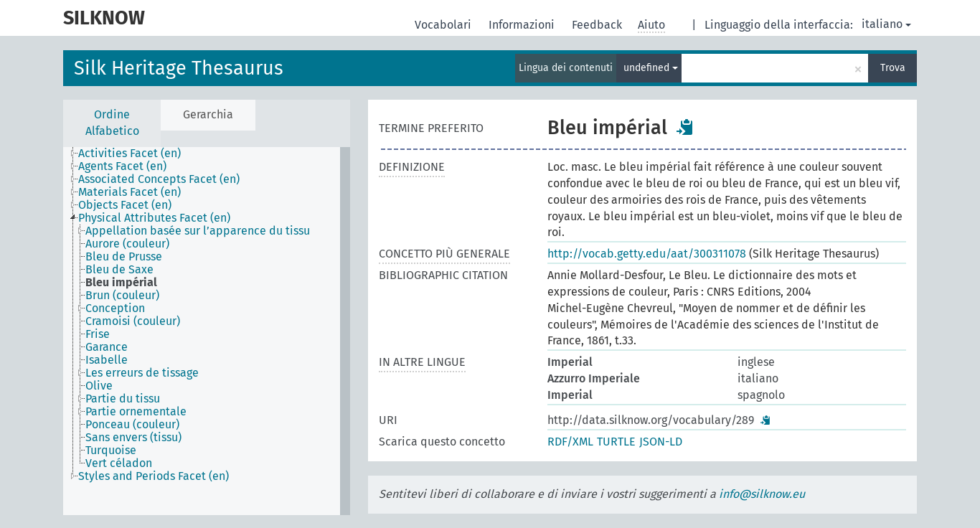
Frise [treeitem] (98, 334)
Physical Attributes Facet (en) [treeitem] (154, 218)
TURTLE (616, 442)
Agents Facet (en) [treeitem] (122, 166)
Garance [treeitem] (107, 347)
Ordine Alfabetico (112, 123)
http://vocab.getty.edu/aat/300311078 (647, 254)
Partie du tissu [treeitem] (123, 399)
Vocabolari (444, 25)
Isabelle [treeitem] (107, 360)
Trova (893, 68)
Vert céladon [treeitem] (119, 463)
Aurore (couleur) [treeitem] (127, 244)
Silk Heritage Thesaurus (179, 68)
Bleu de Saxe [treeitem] (119, 270)
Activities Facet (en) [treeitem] (129, 154)
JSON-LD (661, 442)
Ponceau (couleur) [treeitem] (132, 425)
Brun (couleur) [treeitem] (122, 296)
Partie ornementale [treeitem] (136, 412)
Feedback (598, 25)
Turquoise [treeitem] (111, 451)
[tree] (207, 331)
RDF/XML (570, 442)
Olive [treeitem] (99, 386)
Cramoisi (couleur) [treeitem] (133, 321)
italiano (886, 24)
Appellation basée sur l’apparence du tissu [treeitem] (198, 231)
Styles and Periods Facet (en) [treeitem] (154, 476)
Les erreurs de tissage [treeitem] (142, 373)
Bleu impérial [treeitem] (121, 283)
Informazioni (523, 25)
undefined (651, 68)
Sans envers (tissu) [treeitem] (133, 438)
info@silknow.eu (762, 494)
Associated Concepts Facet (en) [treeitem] (159, 179)
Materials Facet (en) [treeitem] (129, 192)
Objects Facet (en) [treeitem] (125, 205)
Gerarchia (208, 114)
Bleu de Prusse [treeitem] (124, 257)
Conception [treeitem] (115, 308)
